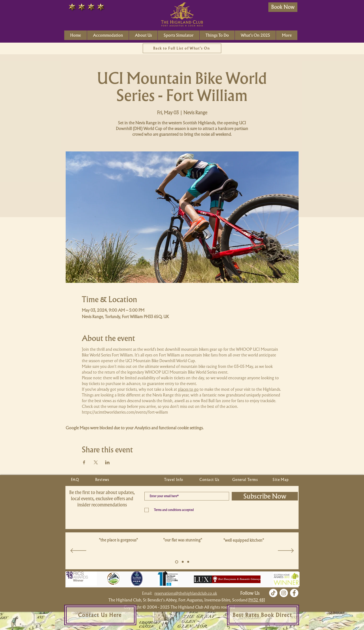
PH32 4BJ (257, 600)
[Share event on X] (96, 462)
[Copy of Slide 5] (183, 562)
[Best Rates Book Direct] (263, 615)
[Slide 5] (177, 562)
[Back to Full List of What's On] (182, 48)
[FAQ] (75, 480)
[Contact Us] (210, 480)
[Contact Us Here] (100, 615)
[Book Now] (283, 7)
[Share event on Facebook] (84, 462)
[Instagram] (284, 593)
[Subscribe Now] (265, 496)
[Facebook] (294, 593)
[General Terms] (246, 480)
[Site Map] (281, 480)
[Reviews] (103, 480)
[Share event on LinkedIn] (107, 462)
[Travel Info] (174, 480)
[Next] (286, 551)
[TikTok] (273, 593)
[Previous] (78, 551)
